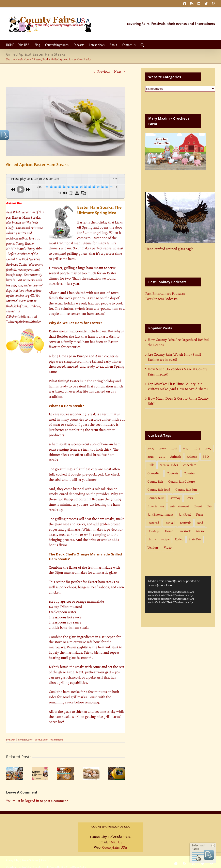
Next (118, 71)
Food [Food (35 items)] (200, 523)
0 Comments (57, 740)
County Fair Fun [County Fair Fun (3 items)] (186, 490)
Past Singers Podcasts (161, 299)
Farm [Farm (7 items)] (200, 515)
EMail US (116, 842)
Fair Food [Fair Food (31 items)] (185, 515)
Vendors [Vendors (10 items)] (153, 548)
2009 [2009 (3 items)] (151, 448)
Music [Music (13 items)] (200, 531)
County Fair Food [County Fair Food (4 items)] (159, 490)
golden (105, 524)
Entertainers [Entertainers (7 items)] (156, 506)
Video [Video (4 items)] (168, 548)
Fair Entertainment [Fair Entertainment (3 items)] (160, 515)
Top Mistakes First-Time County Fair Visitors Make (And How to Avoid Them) (178, 386)
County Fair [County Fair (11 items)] (155, 482)
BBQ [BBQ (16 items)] (206, 457)
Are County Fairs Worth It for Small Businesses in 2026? (174, 357)
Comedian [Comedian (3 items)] (154, 473)
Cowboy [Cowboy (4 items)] (175, 498)
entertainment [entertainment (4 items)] (179, 506)
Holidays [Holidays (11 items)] (154, 531)
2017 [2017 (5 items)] (208, 448)
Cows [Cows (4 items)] (189, 498)
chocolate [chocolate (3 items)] (190, 465)
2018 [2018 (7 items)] (151, 457)
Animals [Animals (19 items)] (176, 457)
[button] (142, 45)
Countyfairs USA (115, 847)
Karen (12, 740)
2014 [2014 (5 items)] (197, 448)
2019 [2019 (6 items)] (162, 457)
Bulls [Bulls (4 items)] (151, 465)
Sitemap (45, 860)
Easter (44, 740)
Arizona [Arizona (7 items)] (192, 457)
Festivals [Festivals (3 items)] (186, 523)
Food (38, 740)
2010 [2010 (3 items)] (163, 448)
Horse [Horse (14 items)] (169, 531)
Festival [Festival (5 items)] (170, 523)
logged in (32, 801)
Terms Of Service (30, 860)
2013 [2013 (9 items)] (186, 448)
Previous (104, 71)
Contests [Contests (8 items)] (173, 473)
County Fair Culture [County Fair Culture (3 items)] (181, 482)
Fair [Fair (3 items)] (210, 506)
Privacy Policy (13, 860)
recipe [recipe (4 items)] (165, 539)
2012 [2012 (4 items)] (174, 448)
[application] (178, 595)
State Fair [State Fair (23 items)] (195, 539)
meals (63, 331)
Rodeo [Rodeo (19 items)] (179, 539)
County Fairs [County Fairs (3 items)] (156, 498)
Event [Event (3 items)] (198, 506)
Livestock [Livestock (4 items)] (185, 531)
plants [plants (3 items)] (152, 539)
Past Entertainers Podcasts (165, 294)
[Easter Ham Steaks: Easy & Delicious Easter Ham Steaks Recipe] (66, 122)
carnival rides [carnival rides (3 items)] (169, 465)
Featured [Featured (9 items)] (153, 523)
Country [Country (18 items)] (189, 473)
